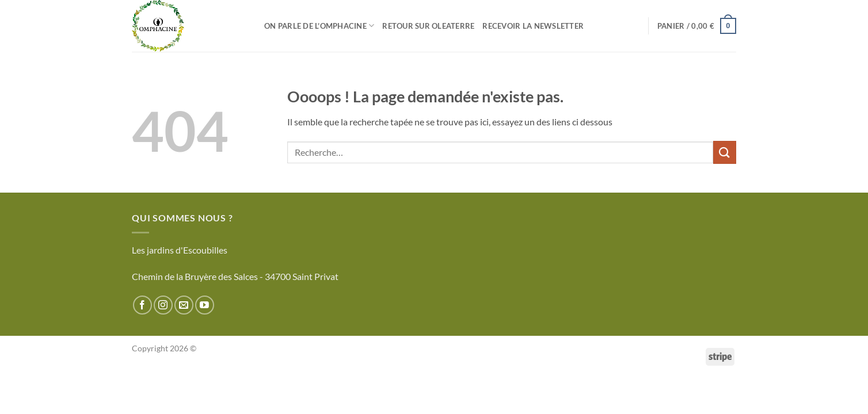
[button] (697, 26)
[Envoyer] (725, 152)
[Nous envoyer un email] (184, 305)
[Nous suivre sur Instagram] (163, 305)
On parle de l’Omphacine (319, 26)
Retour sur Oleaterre (428, 26)
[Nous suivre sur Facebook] (142, 305)
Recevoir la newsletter (533, 26)
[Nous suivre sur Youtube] (205, 305)
